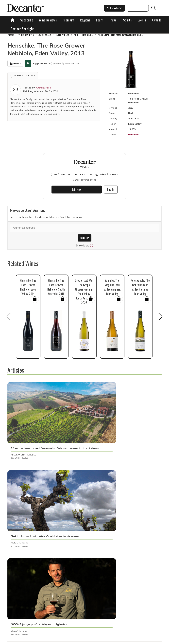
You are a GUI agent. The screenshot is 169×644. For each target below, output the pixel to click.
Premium (68, 20)
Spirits (127, 20)
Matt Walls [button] (68, 553)
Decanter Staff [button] (122, 428)
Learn (100, 20)
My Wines (15, 63)
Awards (157, 20)
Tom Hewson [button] (120, 488)
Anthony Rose (43, 88)
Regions (85, 20)
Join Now (77, 190)
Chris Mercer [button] (19, 553)
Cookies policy (97, 640)
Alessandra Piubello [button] (24, 428)
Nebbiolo (133, 135)
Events (142, 20)
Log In (111, 190)
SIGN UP (85, 238)
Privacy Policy (117, 640)
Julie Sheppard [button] (70, 428)
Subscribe (27, 20)
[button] (23, 76)
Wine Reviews (48, 20)
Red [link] (76, 35)
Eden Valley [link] (62, 35)
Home (11, 35)
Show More (85, 246)
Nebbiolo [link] (88, 35)
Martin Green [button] (70, 488)
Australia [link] (45, 35)
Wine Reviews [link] (26, 35)
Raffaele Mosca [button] (20, 488)
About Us (50, 640)
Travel (113, 20)
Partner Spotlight (22, 29)
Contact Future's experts (72, 640)
